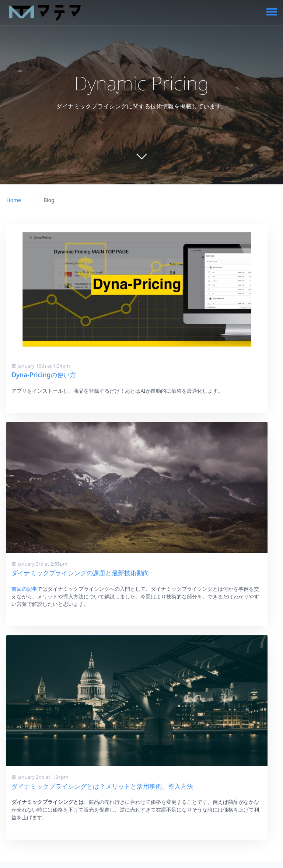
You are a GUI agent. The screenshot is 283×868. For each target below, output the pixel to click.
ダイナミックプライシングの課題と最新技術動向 (80, 573)
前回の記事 (24, 589)
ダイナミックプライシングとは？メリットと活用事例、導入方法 (102, 786)
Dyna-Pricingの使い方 (43, 375)
